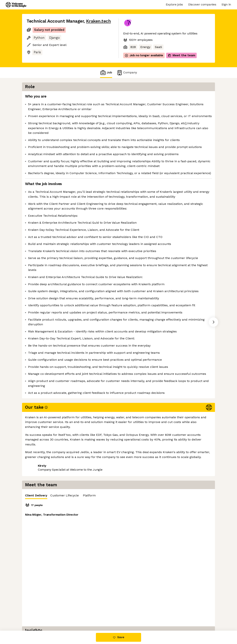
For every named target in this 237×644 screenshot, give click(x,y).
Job (106, 73)
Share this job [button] (37, 615)
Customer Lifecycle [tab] (166, 97)
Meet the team (181, 55)
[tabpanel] (171, 138)
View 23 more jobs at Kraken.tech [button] (77, 615)
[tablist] (171, 98)
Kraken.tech (99, 21)
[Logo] (16, 5)
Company (127, 73)
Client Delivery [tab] (137, 98)
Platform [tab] (190, 97)
